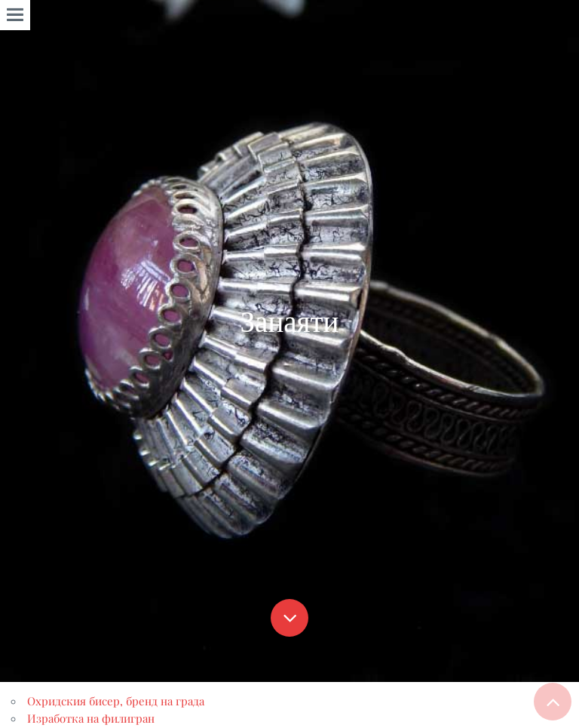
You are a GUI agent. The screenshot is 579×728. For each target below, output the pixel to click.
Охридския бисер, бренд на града (116, 701)
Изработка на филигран (91, 718)
